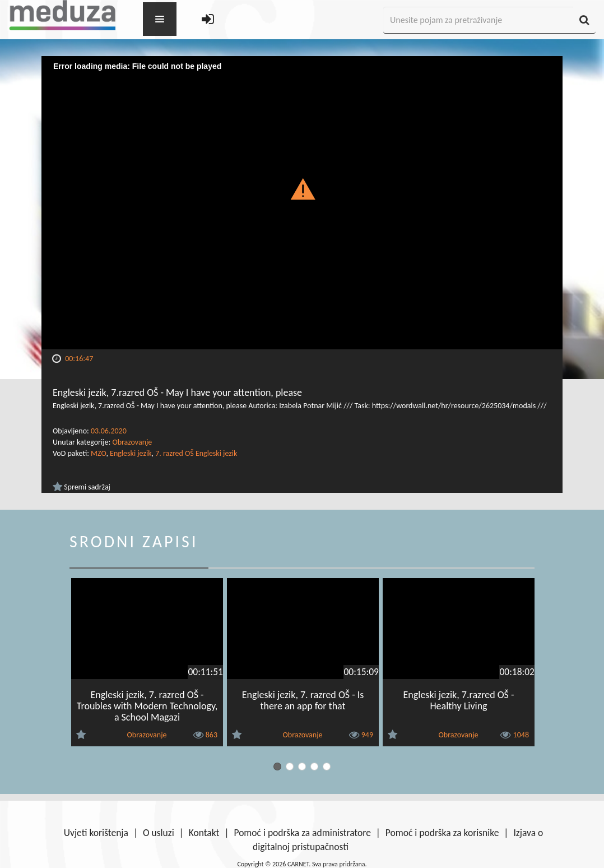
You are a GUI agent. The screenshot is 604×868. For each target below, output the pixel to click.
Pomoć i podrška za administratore (302, 833)
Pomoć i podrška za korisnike (442, 833)
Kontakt (204, 833)
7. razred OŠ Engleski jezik (196, 453)
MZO (98, 453)
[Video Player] (302, 203)
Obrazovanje (132, 442)
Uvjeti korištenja (96, 833)
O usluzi (159, 833)
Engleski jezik (131, 453)
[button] (302, 188)
